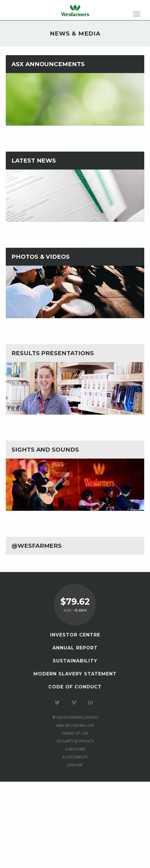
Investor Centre (75, 635)
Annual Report (75, 648)
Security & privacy (75, 741)
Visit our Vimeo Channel (75, 703)
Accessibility (75, 757)
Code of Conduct (75, 687)
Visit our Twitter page (58, 703)
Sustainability (75, 661)
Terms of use (75, 733)
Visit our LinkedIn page (92, 703)
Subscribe (75, 749)
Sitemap (75, 765)
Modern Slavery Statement (75, 674)
